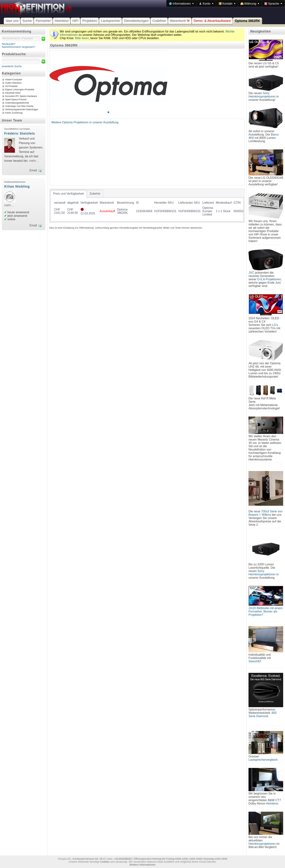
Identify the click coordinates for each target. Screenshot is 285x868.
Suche (27, 21)
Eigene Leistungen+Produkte (20, 90)
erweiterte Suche (12, 66)
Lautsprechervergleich (263, 760)
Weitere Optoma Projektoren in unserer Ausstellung (85, 122)
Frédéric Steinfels (20, 133)
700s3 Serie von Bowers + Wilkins (265, 513)
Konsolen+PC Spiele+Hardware (21, 96)
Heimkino (62, 21)
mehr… (34, 161)
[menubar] (226, 4)
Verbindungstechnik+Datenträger (22, 109)
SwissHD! (255, 661)
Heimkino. (272, 803)
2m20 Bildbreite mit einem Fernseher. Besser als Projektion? (266, 611)
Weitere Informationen (142, 865)
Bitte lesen (82, 38)
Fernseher (43, 21)
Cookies (105, 862)
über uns (12, 21)
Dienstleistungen (136, 21)
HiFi (75, 21)
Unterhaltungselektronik (17, 103)
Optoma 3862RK (247, 21)
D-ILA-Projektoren (269, 279)
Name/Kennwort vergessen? (19, 47)
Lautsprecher (111, 21)
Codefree (159, 21)
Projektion (90, 21)
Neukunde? (9, 44)
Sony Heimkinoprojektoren (262, 95)
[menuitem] (181, 4)
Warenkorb (180, 21)
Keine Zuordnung (14, 113)
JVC (251, 273)
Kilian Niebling (17, 186)
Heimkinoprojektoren (262, 844)
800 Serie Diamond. (263, 714)
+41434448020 (123, 859)
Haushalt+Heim (13, 93)
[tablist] (147, 206)
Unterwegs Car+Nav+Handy (19, 106)
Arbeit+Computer (14, 80)
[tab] (69, 194)
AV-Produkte (11, 86)
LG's (275, 325)
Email (33, 170)
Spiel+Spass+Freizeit (16, 100)
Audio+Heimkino (13, 83)
